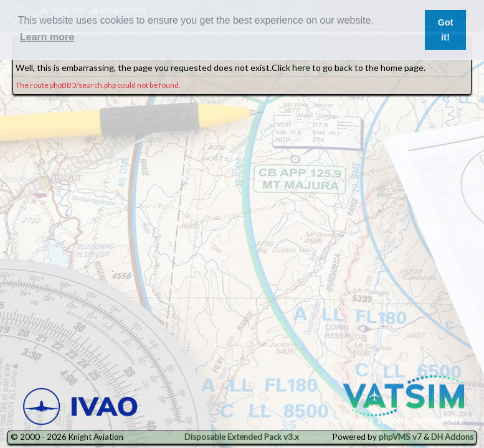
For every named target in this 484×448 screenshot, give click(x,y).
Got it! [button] (446, 30)
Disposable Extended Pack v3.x (242, 437)
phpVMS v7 (400, 437)
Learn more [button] (47, 37)
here (301, 68)
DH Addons (452, 437)
